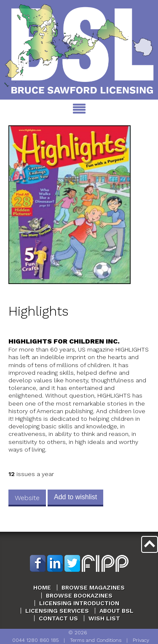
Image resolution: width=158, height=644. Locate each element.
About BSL (116, 611)
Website (27, 498)
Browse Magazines (93, 587)
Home (42, 587)
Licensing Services (57, 611)
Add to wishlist (75, 497)
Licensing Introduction (79, 603)
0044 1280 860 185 (35, 640)
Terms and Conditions (96, 640)
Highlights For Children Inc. (64, 341)
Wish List (104, 618)
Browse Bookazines (79, 595)
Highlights (39, 311)
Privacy (141, 640)
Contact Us (58, 618)
